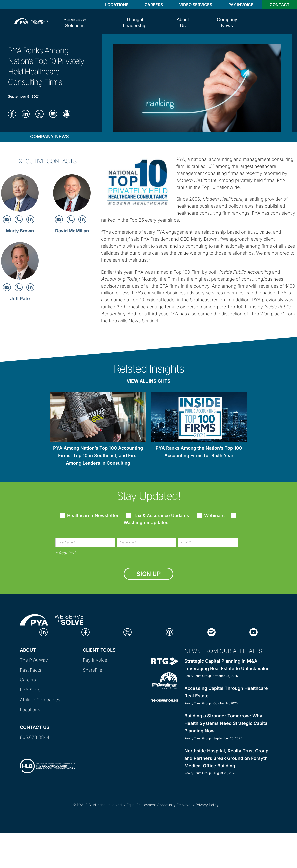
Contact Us (35, 727)
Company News (50, 137)
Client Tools (99, 650)
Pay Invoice (241, 5)
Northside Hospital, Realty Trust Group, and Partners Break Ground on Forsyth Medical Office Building (227, 758)
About (28, 650)
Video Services (196, 5)
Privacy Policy (207, 805)
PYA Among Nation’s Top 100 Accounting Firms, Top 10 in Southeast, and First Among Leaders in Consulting (98, 455)
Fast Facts (31, 670)
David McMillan (72, 231)
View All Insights (148, 381)
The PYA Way (34, 660)
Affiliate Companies (40, 700)
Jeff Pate (20, 299)
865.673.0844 (35, 737)
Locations (117, 5)
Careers (154, 5)
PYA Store (30, 690)
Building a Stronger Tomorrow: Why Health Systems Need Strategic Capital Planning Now (226, 723)
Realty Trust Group (198, 676)
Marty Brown (20, 231)
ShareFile (92, 670)
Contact (280, 5)
